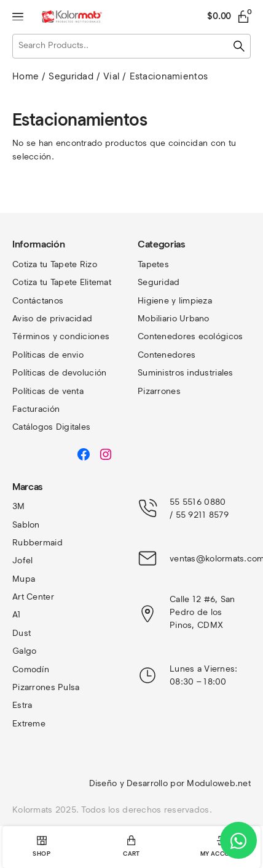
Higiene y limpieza (175, 301)
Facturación (36, 409)
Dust (22, 633)
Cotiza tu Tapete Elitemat (62, 282)
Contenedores (167, 355)
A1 (17, 615)
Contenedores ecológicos (190, 336)
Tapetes (153, 264)
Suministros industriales (186, 373)
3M (19, 506)
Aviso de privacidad (52, 319)
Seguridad (71, 76)
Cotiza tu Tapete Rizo (55, 264)
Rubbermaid (37, 543)
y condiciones (81, 336)
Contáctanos (38, 301)
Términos (33, 336)
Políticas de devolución (59, 373)
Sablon (26, 525)
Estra (22, 705)
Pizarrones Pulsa (46, 687)
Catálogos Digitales (51, 427)
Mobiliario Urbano (174, 319)
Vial (111, 76)
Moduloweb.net (219, 783)
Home (26, 76)
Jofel (22, 561)
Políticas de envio (48, 355)
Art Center (33, 597)
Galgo (24, 651)
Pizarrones (159, 391)
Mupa (24, 579)
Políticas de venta (48, 391)
